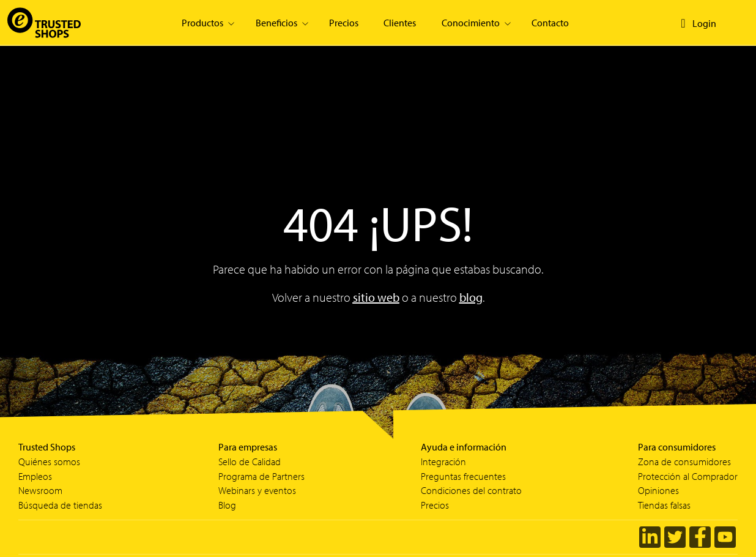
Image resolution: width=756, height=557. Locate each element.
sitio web (376, 297)
